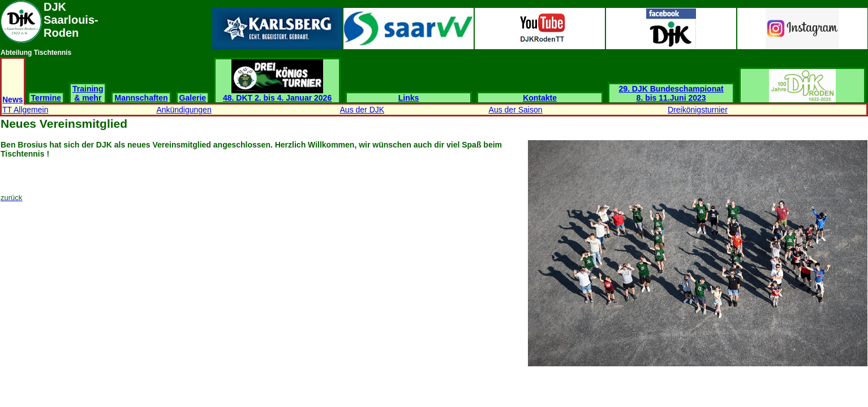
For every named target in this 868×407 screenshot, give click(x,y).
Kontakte (540, 98)
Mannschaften (141, 98)
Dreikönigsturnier (698, 110)
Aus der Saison (516, 110)
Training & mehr (88, 93)
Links (409, 98)
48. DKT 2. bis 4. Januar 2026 (277, 94)
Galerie (193, 98)
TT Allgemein (25, 110)
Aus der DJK (362, 110)
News (13, 99)
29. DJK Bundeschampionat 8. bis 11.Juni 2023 (671, 93)
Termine (46, 98)
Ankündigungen (184, 110)
